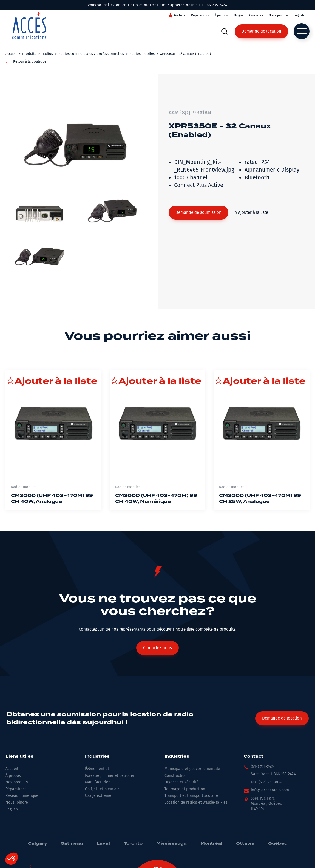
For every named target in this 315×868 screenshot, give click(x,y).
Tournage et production (185, 789)
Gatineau (72, 844)
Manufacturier (97, 782)
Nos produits (17, 782)
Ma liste (180, 15)
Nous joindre (278, 15)
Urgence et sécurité (182, 782)
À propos (221, 15)
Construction (176, 776)
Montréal (211, 844)
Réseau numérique (22, 796)
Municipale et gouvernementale (192, 769)
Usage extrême (98, 796)
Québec (278, 844)
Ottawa (245, 844)
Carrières (256, 15)
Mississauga (171, 844)
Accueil (12, 769)
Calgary (37, 844)
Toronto (133, 844)
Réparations (200, 15)
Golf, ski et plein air (102, 789)
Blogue (239, 15)
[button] (198, 213)
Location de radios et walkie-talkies (196, 802)
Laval (103, 844)
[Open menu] (302, 31)
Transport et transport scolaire (191, 796)
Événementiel (97, 769)
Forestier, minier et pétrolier (110, 776)
